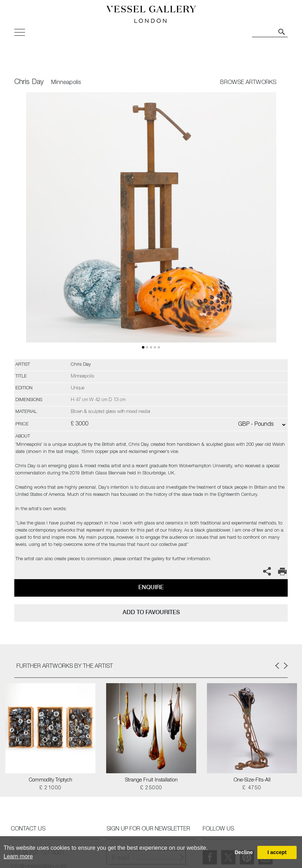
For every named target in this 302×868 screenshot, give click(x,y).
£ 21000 (51, 788)
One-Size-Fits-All (252, 780)
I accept (277, 852)
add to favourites (151, 612)
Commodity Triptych (51, 780)
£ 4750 (252, 788)
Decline (244, 852)
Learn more (18, 856)
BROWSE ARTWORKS (248, 83)
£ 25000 (151, 788)
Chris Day (29, 83)
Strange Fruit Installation (151, 780)
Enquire (151, 587)
